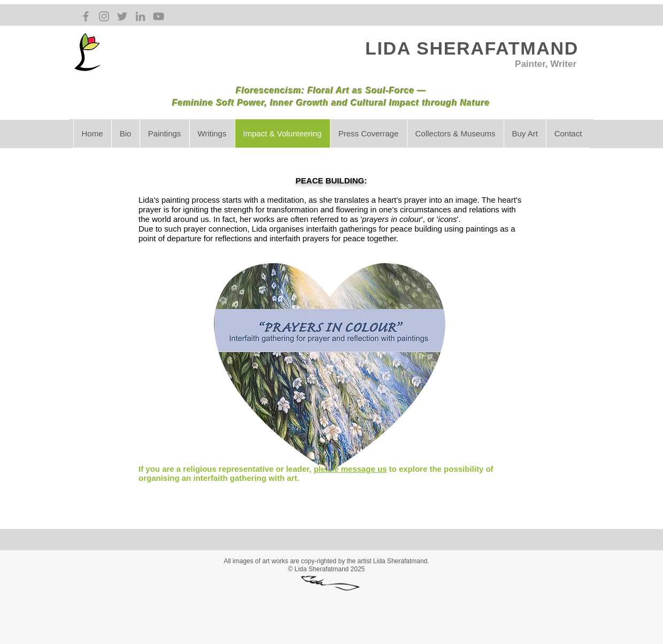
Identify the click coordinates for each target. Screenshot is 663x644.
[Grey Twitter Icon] (122, 16)
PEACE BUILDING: (331, 181)
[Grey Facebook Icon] (86, 16)
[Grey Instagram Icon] (104, 16)
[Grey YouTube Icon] (159, 16)
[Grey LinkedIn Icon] (140, 16)
